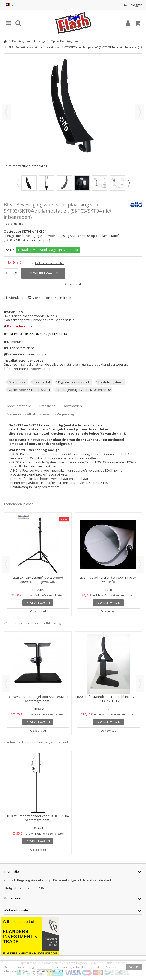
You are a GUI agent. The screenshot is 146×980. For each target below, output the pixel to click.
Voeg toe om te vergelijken (52, 298)
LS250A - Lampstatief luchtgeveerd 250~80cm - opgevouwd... (38, 580)
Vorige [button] (6, 112)
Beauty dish (42, 382)
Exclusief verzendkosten (50, 263)
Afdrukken (16, 298)
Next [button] (129, 183)
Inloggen (136, 5)
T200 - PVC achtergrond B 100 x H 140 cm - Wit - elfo (108, 580)
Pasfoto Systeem (111, 382)
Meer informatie (19, 406)
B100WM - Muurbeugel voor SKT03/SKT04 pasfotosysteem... (38, 699)
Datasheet (47, 406)
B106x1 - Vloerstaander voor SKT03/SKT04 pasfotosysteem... (38, 818)
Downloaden (72, 406)
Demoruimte (16, 342)
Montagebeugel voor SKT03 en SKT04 (84, 390)
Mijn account (13, 898)
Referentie (11, 224)
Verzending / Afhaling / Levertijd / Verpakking (41, 414)
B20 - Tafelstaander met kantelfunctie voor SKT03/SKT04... (108, 699)
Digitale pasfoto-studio (75, 382)
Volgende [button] (140, 112)
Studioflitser (18, 382)
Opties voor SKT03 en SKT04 (29, 390)
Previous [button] (18, 183)
